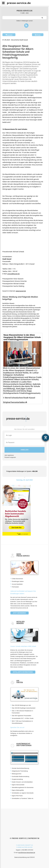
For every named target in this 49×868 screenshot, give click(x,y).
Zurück (9, 35)
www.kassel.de (21, 291)
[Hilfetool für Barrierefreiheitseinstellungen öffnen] (46, 438)
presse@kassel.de (13, 274)
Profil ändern (15, 587)
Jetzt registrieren (9, 455)
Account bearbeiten (17, 584)
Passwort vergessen (10, 457)
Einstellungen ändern (18, 581)
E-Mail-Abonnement (17, 579)
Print (38, 35)
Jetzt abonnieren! (20, 613)
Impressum (34, 838)
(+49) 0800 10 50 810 (27, 850)
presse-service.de (24, 11)
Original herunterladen (15, 402)
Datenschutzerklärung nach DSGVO (24, 857)
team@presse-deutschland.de (27, 853)
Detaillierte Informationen (23, 672)
